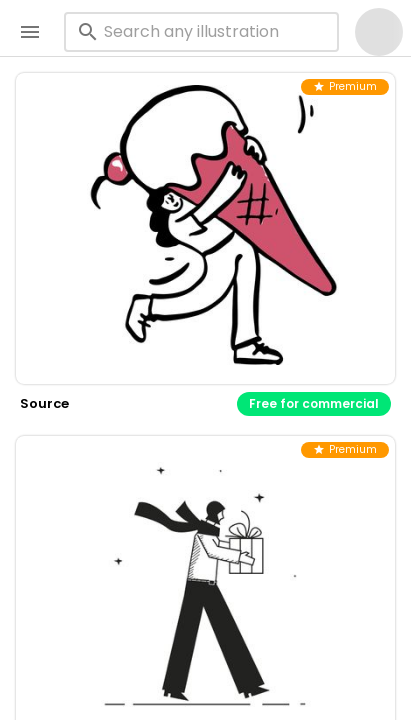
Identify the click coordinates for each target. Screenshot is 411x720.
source (44, 403)
